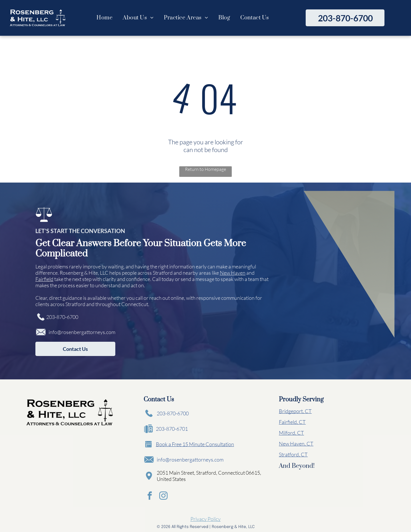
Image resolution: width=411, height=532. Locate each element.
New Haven (233, 273)
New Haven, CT (296, 444)
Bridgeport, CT (295, 411)
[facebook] (149, 496)
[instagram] (162, 496)
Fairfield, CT (292, 422)
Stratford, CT (293, 454)
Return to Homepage (205, 169)
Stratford (163, 273)
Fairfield (44, 279)
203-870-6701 (172, 429)
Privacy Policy (205, 518)
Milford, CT (291, 433)
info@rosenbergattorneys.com (82, 332)
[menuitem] (104, 18)
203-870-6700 (62, 317)
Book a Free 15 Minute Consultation (195, 444)
